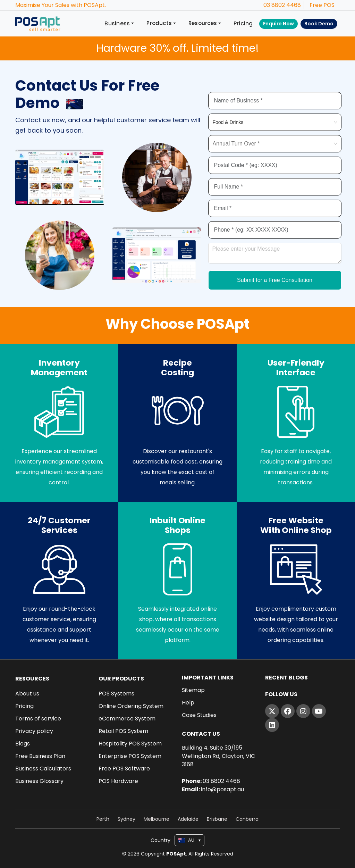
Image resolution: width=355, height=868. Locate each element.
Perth (103, 819)
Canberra (247, 819)
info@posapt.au (222, 789)
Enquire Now (278, 24)
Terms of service (38, 719)
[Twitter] (272, 711)
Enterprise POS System (130, 756)
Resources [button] (203, 23)
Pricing (243, 23)
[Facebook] (288, 711)
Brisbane (217, 819)
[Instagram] (303, 711)
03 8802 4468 (282, 5)
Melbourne (157, 819)
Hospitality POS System (130, 744)
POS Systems (116, 694)
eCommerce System (127, 719)
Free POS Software (124, 769)
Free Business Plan (40, 756)
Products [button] (159, 23)
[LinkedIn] (272, 725)
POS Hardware (118, 781)
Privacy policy (34, 731)
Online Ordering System (131, 706)
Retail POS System (123, 731)
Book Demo (319, 24)
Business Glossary (39, 781)
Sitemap (193, 690)
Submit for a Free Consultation (275, 281)
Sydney (126, 819)
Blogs (23, 744)
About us (27, 694)
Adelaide (188, 819)
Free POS (322, 5)
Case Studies (199, 715)
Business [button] (117, 23)
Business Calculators (43, 769)
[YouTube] (319, 711)
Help (188, 703)
